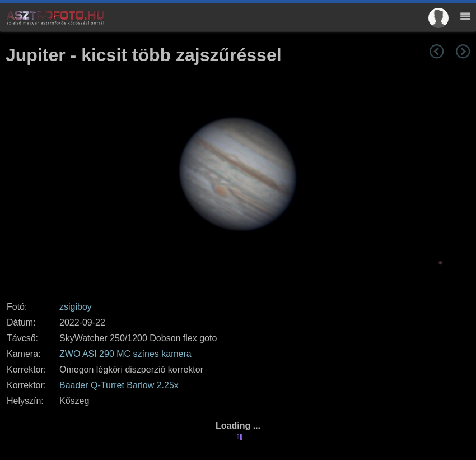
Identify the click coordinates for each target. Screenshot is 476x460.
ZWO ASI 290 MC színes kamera (125, 354)
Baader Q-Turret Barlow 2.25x (119, 385)
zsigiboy (76, 307)
